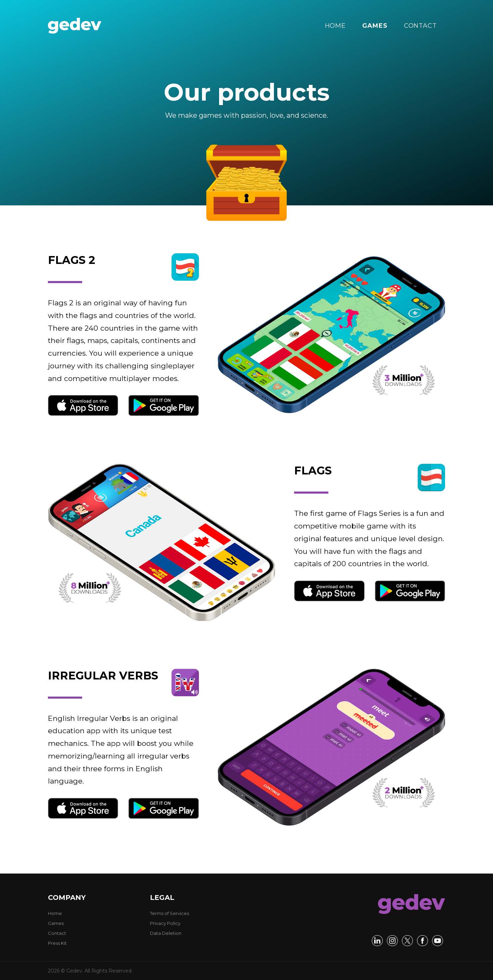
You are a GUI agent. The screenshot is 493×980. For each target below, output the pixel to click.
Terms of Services (169, 913)
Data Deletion (166, 933)
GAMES (375, 26)
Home (55, 913)
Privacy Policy (165, 923)
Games (56, 923)
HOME (336, 26)
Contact (57, 933)
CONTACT (420, 26)
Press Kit (57, 943)
